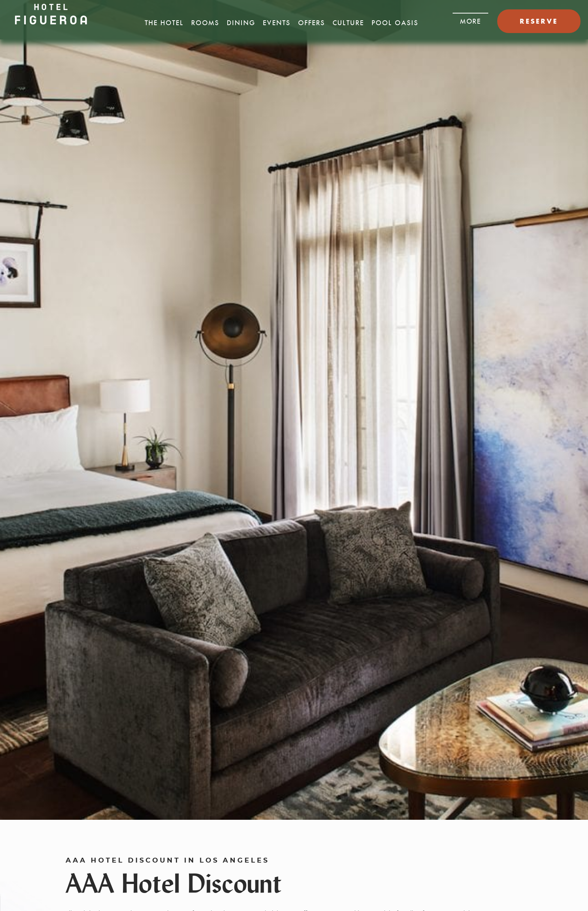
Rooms (205, 23)
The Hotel (164, 23)
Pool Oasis (395, 23)
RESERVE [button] (539, 21)
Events (277, 23)
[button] (470, 19)
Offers (312, 23)
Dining (241, 23)
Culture (348, 23)
